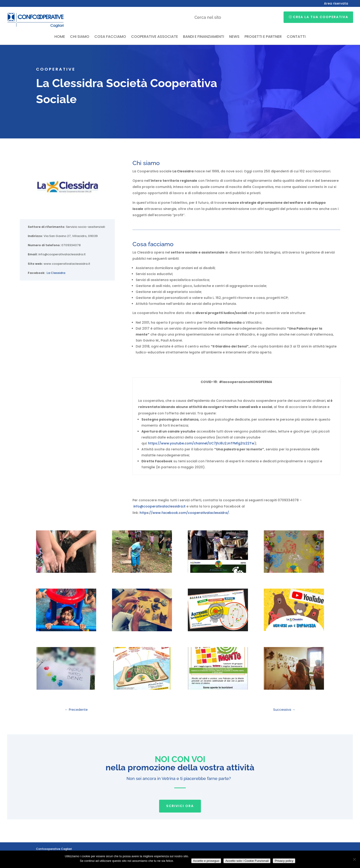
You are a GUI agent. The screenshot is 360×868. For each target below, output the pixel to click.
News (234, 37)
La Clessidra (56, 273)
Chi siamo (80, 37)
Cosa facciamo (110, 37)
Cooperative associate (155, 37)
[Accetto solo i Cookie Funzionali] (354, 859)
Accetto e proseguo (206, 861)
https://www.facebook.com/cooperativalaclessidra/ (184, 513)
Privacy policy (284, 861)
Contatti (296, 37)
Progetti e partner (263, 37)
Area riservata (336, 4)
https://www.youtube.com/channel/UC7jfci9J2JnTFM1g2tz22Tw (201, 443)
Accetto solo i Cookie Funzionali (247, 861)
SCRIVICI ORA (180, 806)
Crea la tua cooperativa (321, 17)
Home (60, 37)
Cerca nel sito (208, 17)
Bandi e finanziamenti (204, 37)
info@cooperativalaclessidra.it (159, 506)
